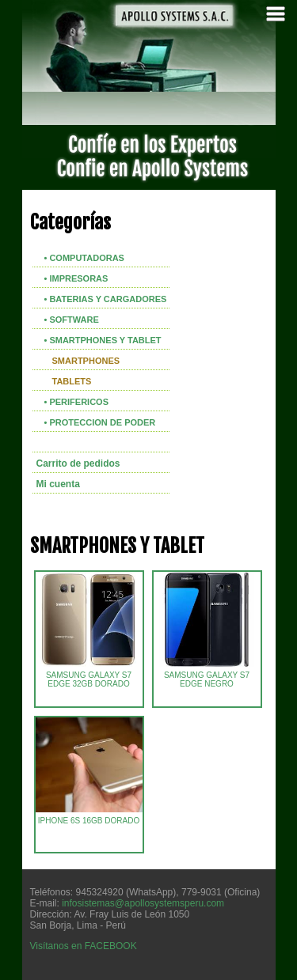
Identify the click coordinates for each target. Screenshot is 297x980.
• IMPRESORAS (76, 278)
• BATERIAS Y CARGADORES (106, 299)
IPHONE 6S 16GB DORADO (107, 817)
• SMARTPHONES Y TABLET (103, 340)
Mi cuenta (58, 484)
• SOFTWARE (72, 320)
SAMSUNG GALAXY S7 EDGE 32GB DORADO (88, 676)
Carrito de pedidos (78, 464)
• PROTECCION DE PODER (100, 422)
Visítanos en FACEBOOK (84, 946)
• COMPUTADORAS (84, 258)
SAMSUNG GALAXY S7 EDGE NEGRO (207, 676)
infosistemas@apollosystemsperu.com (143, 903)
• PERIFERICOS (76, 402)
